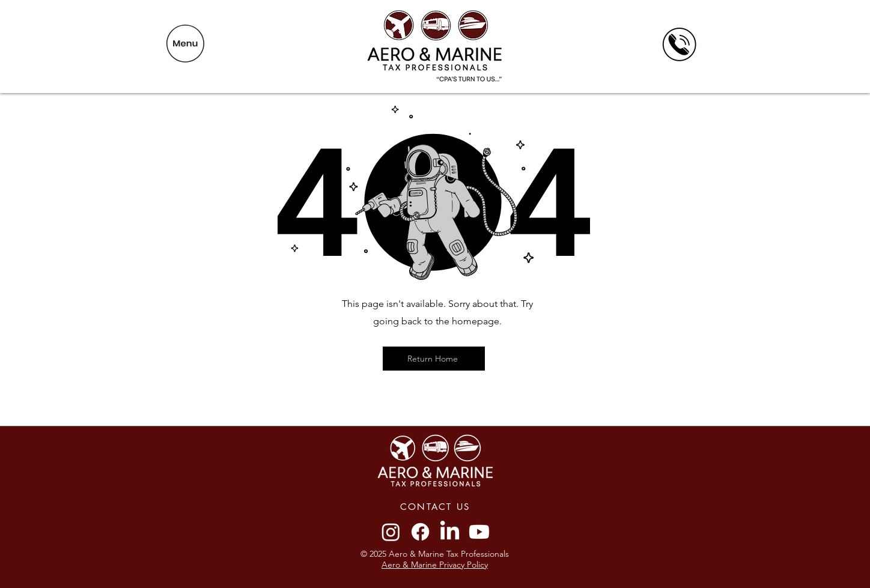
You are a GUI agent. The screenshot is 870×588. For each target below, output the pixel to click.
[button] (185, 44)
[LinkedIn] (450, 532)
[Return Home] (434, 359)
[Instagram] (391, 532)
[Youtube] (479, 532)
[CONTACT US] (435, 506)
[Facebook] (420, 532)
